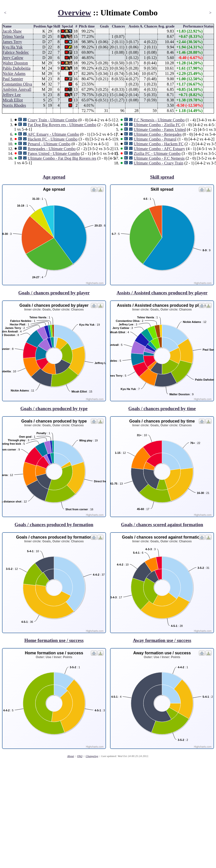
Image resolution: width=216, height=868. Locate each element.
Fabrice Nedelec (16, 52)
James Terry (12, 42)
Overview (74, 13)
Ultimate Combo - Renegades (158, 134)
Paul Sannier (13, 79)
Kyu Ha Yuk (12, 47)
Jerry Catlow (13, 58)
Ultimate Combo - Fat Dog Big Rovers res (62, 158)
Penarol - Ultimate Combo (49, 144)
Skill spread (162, 177)
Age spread (54, 177)
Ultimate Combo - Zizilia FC (157, 125)
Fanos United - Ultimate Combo (54, 153)
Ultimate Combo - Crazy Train (158, 163)
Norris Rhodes (14, 105)
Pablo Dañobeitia (17, 68)
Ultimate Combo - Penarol (155, 139)
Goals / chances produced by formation (54, 525)
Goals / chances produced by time (162, 409)
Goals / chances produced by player (54, 293)
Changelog (92, 756)
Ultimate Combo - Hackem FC (159, 144)
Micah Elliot (13, 100)
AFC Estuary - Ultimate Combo (53, 134)
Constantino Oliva (17, 84)
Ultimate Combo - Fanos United (160, 130)
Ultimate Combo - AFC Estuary (159, 149)
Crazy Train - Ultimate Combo (52, 120)
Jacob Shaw (12, 31)
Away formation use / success (162, 640)
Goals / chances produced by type (54, 409)
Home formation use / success (54, 640)
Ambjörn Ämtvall (17, 89)
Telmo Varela (13, 36)
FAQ (80, 756)
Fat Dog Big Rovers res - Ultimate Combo (62, 125)
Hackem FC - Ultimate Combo (53, 139)
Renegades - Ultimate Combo (52, 149)
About (71, 756)
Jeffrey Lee (12, 95)
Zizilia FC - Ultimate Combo (157, 153)
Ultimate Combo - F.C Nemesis (159, 158)
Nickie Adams (14, 74)
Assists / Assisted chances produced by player (162, 293)
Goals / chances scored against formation (162, 525)
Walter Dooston (15, 63)
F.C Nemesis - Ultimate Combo (159, 120)
